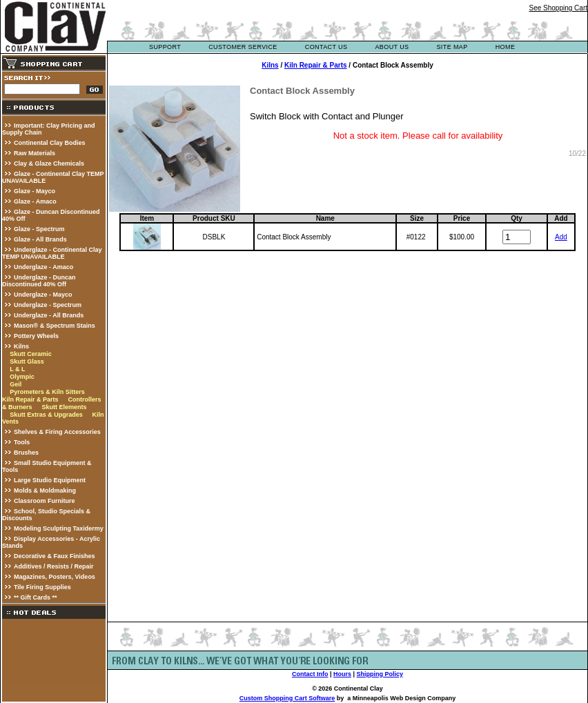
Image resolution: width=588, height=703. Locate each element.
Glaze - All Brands (40, 239)
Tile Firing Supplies (42, 587)
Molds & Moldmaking (45, 491)
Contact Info (310, 674)
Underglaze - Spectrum (48, 305)
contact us (326, 47)
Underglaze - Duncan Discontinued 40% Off (39, 281)
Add (561, 237)
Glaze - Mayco (35, 191)
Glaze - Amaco (35, 201)
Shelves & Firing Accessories (57, 432)
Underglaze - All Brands (49, 315)
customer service (243, 47)
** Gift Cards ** (36, 597)
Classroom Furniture (45, 501)
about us (392, 47)
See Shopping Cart (558, 8)
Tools (22, 442)
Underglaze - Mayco (43, 295)
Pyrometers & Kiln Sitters (47, 392)
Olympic (22, 377)
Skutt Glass (27, 362)
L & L (17, 369)
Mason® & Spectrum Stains (55, 326)
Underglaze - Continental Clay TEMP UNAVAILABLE (52, 253)
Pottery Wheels (36, 336)
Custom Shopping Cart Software (287, 698)
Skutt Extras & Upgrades (46, 415)
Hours (342, 674)
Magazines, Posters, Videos (55, 577)
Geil (16, 384)
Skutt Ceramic (31, 354)
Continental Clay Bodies (50, 143)
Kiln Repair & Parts (30, 399)
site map (452, 47)
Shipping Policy (380, 674)
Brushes (26, 453)
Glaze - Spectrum (39, 229)
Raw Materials (35, 153)
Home (506, 47)
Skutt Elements (64, 407)
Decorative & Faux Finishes (55, 556)
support (165, 47)
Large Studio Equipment (50, 480)
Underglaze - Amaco (43, 267)
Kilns (21, 346)
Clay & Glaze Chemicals (49, 164)
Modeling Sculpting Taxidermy (59, 528)
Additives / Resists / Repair (54, 566)
